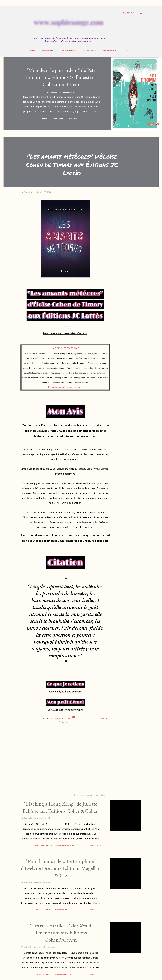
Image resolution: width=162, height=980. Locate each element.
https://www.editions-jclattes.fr (65, 387)
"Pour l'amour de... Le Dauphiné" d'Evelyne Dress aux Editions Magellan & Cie (61, 868)
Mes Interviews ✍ (68, 51)
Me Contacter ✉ (110, 51)
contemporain (56, 718)
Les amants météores (65, 348)
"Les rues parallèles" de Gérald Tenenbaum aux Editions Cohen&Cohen (61, 933)
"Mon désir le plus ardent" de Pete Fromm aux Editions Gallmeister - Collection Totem (61, 77)
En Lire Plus (96, 845)
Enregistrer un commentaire (66, 118)
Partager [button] (45, 118)
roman (67, 718)
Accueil (32, 51)
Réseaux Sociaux (89, 51)
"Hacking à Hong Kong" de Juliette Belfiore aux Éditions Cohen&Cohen (61, 807)
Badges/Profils (48, 51)
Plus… (126, 51)
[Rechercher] (128, 13)
